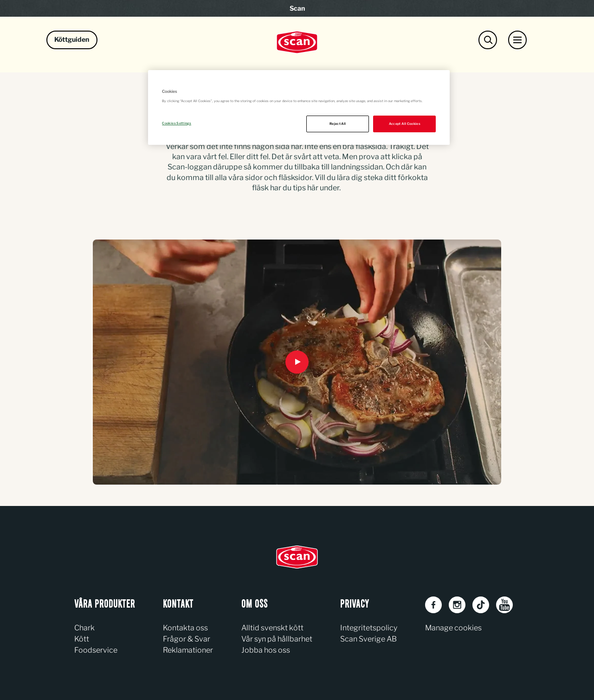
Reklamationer (188, 650)
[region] (299, 107)
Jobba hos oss (266, 650)
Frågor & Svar (187, 639)
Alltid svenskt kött (272, 628)
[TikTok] (481, 605)
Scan (297, 8)
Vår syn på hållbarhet (277, 639)
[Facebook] (433, 605)
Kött (82, 639)
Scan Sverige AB (368, 639)
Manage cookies (453, 628)
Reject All (338, 124)
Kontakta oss (185, 628)
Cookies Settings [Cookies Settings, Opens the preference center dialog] (177, 123)
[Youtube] (504, 605)
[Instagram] (457, 605)
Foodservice (96, 650)
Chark (84, 628)
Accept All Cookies (405, 124)
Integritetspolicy (369, 628)
